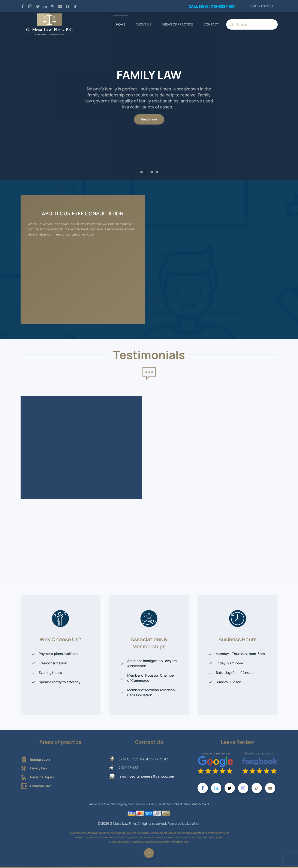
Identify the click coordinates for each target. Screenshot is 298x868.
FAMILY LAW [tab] (147, 172)
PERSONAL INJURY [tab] (152, 172)
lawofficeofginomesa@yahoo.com (146, 776)
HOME (121, 24)
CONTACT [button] (211, 24)
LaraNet (193, 823)
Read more (149, 116)
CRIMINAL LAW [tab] (157, 172)
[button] (149, 853)
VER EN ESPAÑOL (262, 6)
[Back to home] (49, 24)
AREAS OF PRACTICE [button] (177, 24)
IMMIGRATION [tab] (141, 172)
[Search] (252, 24)
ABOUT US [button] (144, 24)
